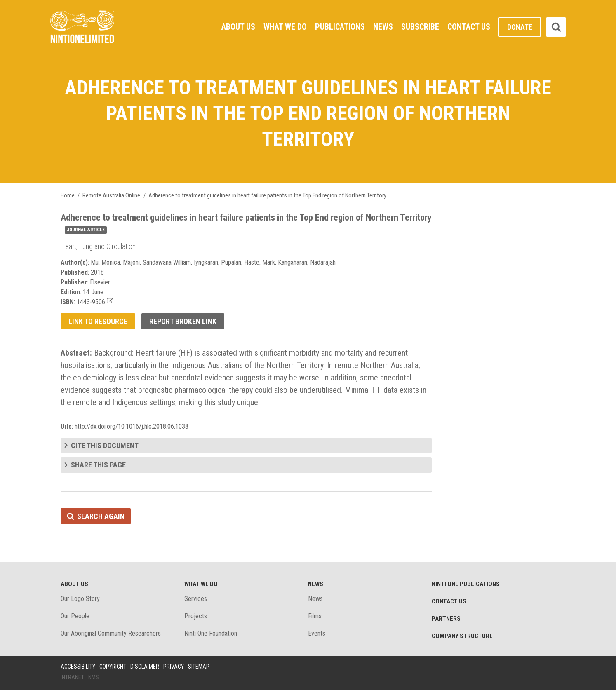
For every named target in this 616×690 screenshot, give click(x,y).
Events (317, 633)
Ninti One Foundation (211, 633)
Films (315, 616)
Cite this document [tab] (105, 445)
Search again (101, 516)
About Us (238, 27)
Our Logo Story (80, 599)
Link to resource (98, 321)
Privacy (174, 667)
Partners (446, 619)
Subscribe (420, 27)
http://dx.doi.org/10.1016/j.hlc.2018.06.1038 (132, 426)
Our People (75, 616)
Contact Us (469, 27)
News (383, 27)
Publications (340, 27)
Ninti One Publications (466, 584)
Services (196, 599)
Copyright (113, 667)
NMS (94, 677)
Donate (520, 27)
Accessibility (78, 667)
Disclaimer (145, 667)
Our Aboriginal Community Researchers (111, 633)
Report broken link (183, 321)
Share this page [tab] (98, 465)
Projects (196, 616)
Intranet (72, 677)
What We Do (285, 27)
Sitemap (199, 667)
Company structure (462, 636)
